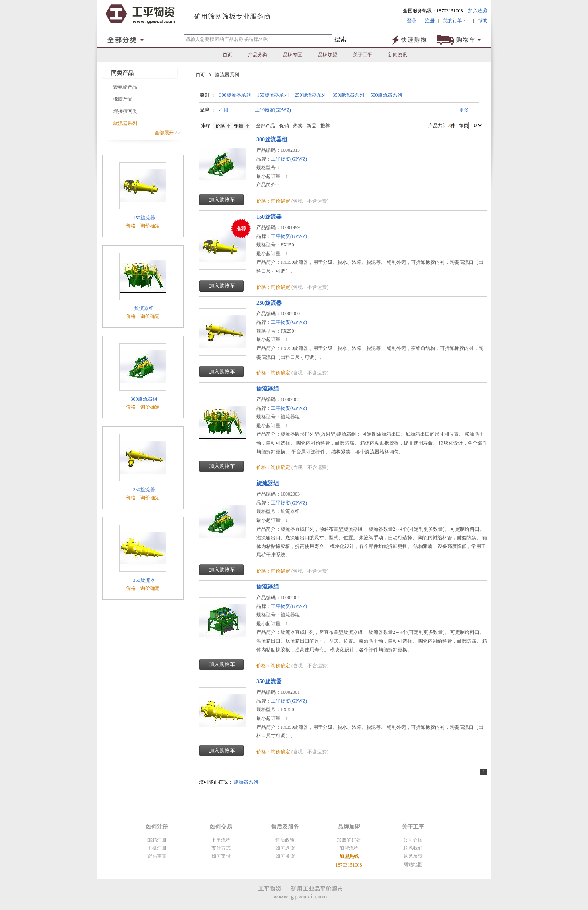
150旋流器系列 (273, 95)
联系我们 (413, 848)
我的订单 (456, 21)
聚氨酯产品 (125, 87)
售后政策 (285, 840)
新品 (312, 126)
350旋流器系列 (349, 95)
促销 (284, 126)
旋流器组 (143, 308)
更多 (464, 110)
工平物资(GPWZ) (273, 110)
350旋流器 (143, 580)
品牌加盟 (328, 55)
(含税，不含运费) (310, 201)
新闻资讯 (398, 55)
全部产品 (264, 126)
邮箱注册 (157, 840)
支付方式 (221, 848)
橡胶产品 (123, 99)
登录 (412, 21)
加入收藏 (478, 11)
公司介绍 (413, 840)
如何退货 (285, 848)
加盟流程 (349, 848)
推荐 (325, 126)
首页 (227, 55)
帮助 (481, 21)
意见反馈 (413, 856)
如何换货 (285, 856)
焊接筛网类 (125, 111)
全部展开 (168, 133)
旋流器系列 (125, 123)
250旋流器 (143, 490)
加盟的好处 (349, 840)
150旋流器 (143, 218)
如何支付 (221, 856)
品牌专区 (293, 55)
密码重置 (157, 856)
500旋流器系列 (386, 95)
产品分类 (258, 55)
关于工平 (363, 55)
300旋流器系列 (235, 95)
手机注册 (157, 848)
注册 (430, 21)
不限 (224, 110)
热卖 (298, 126)
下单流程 (221, 840)
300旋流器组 (143, 399)
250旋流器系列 (311, 95)
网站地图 (413, 864)
